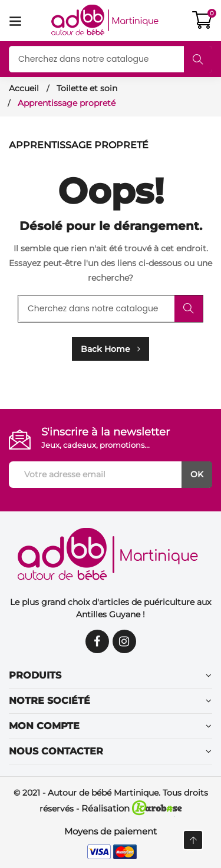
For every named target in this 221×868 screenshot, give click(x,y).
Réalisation (132, 808)
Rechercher (198, 59)
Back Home (111, 349)
